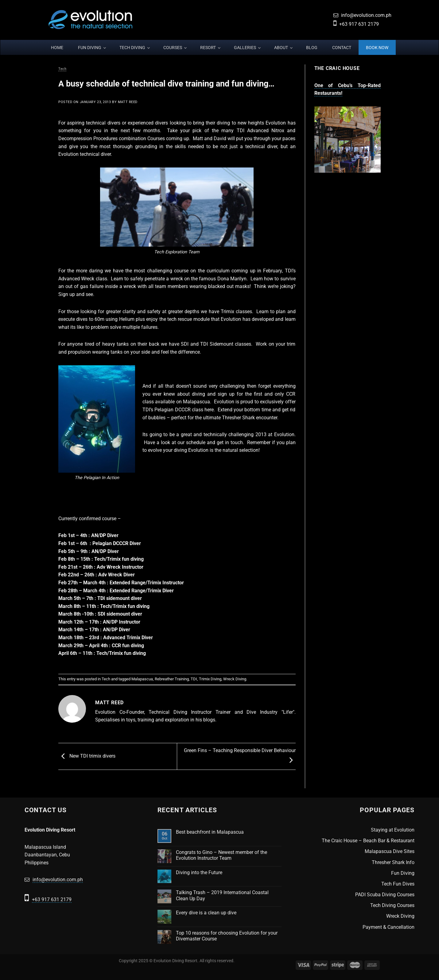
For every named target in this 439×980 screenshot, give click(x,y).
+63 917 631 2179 (359, 24)
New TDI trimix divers (87, 756)
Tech (62, 69)
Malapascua (142, 679)
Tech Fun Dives (398, 884)
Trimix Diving (210, 679)
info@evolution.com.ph (366, 15)
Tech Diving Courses (392, 905)
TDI (194, 679)
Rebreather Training (172, 679)
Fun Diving (403, 873)
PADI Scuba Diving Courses (385, 895)
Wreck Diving (235, 679)
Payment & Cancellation (388, 927)
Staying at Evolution (393, 830)
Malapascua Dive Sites (390, 851)
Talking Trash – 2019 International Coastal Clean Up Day (222, 895)
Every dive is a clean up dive (206, 913)
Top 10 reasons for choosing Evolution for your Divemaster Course (227, 936)
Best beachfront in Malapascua (210, 832)
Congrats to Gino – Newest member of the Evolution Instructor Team (221, 855)
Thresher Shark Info (393, 862)
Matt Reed (128, 102)
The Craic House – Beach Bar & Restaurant (368, 841)
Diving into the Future (199, 872)
